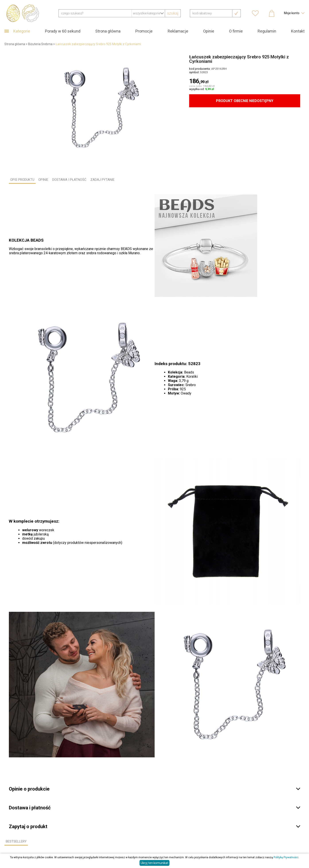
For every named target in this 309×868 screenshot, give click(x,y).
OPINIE (43, 180)
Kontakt (298, 31)
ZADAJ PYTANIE (102, 180)
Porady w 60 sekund (63, 31)
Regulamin (267, 31)
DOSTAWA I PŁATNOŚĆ (69, 180)
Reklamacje (178, 31)
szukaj (173, 13)
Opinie (209, 31)
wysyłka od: (202, 89)
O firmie (236, 31)
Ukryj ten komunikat (154, 863)
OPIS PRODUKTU (22, 180)
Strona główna (108, 31)
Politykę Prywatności (286, 857)
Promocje (144, 31)
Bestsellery (16, 841)
